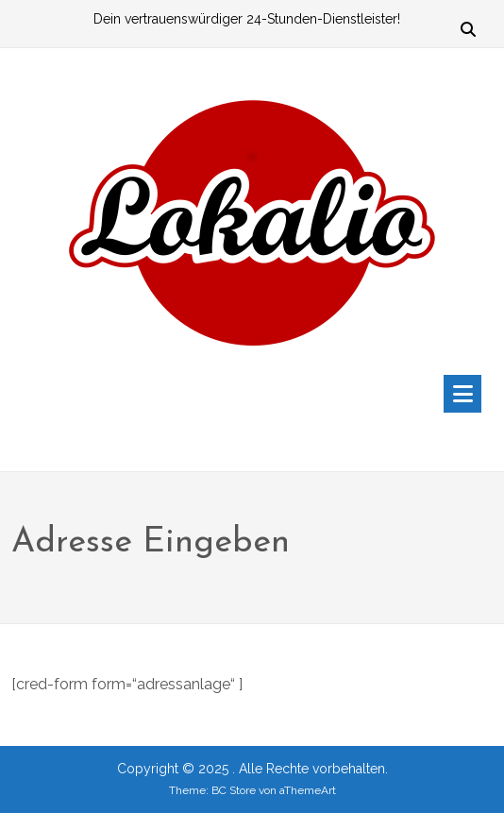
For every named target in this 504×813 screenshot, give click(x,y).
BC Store (234, 790)
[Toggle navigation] (462, 394)
